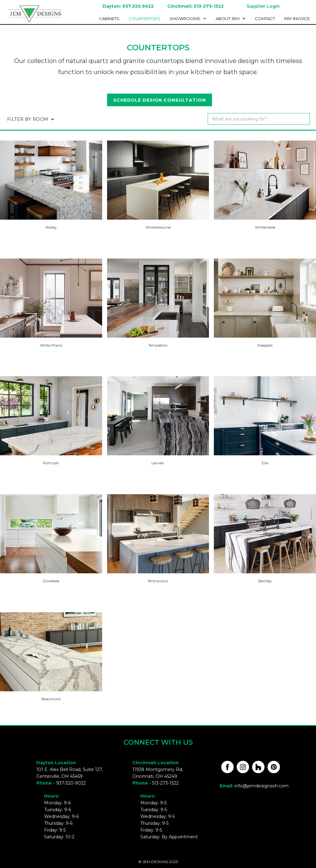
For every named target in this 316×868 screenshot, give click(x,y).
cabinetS (109, 19)
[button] (190, 19)
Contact (265, 19)
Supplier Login (263, 6)
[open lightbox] (51, 180)
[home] (32, 13)
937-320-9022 (71, 783)
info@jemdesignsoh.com (262, 786)
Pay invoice (297, 19)
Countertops (145, 19)
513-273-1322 (165, 783)
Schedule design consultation (160, 100)
